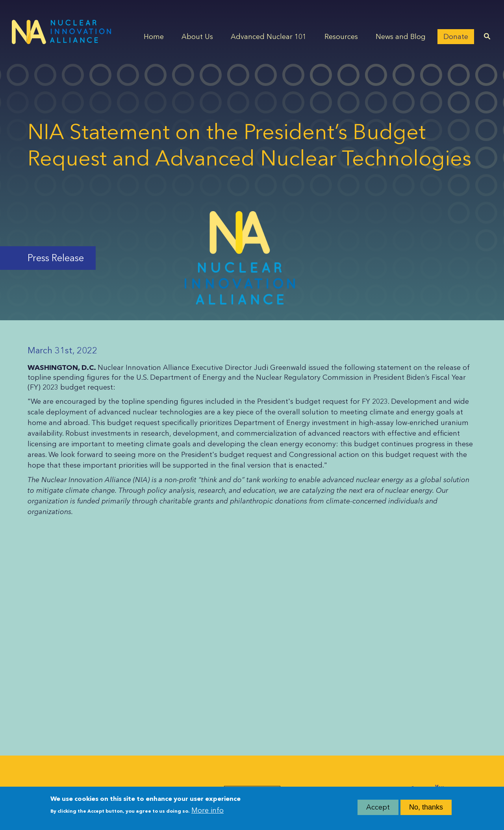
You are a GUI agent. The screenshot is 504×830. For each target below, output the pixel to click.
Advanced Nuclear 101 (269, 37)
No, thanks (426, 809)
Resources (341, 37)
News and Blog (401, 37)
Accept (378, 809)
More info (208, 813)
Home (154, 37)
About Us (197, 37)
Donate (456, 37)
